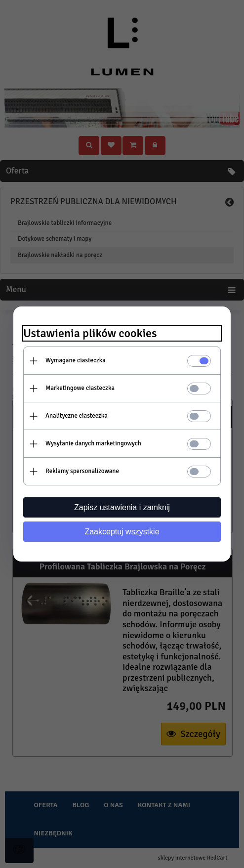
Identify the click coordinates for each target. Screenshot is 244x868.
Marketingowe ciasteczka (80, 388)
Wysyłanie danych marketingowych (93, 443)
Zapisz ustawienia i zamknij (122, 507)
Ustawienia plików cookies (90, 333)
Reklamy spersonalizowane (82, 471)
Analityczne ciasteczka (77, 416)
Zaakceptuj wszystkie (122, 532)
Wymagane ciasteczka (76, 360)
